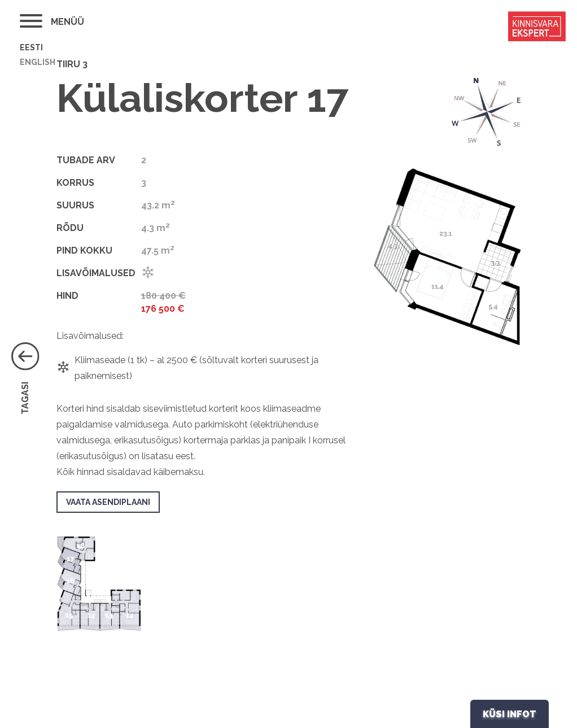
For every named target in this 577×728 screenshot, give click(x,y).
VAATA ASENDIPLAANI (108, 502)
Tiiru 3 (72, 64)
